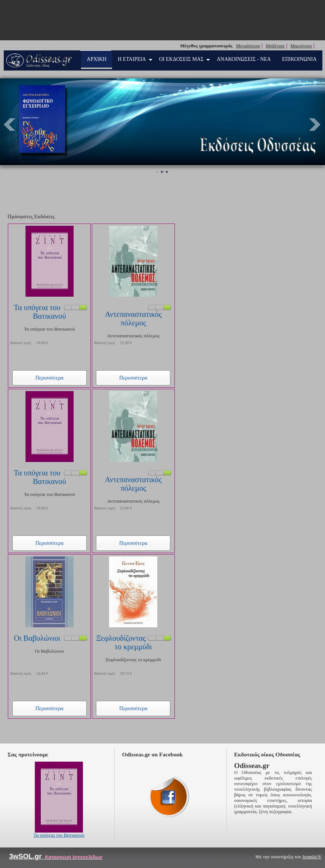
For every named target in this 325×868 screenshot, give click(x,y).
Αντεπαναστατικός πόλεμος (133, 319)
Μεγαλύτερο (248, 46)
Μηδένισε (275, 46)
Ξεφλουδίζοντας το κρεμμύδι (124, 642)
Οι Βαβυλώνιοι (37, 638)
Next (315, 125)
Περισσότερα (49, 378)
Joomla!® (312, 857)
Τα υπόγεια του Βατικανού (40, 312)
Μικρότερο (301, 46)
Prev (10, 125)
